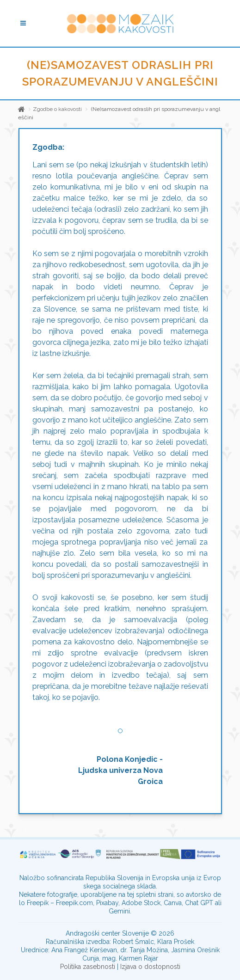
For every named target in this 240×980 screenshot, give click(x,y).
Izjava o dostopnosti (150, 967)
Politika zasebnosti (88, 967)
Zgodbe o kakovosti (57, 109)
